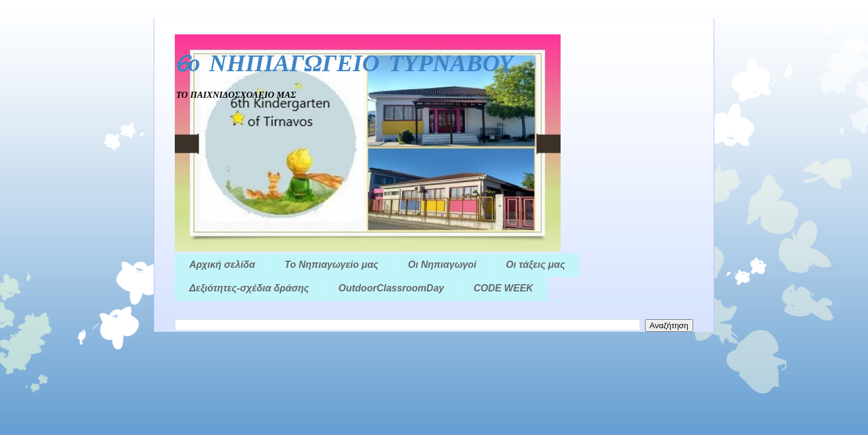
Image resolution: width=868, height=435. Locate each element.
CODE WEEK (504, 288)
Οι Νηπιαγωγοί (442, 265)
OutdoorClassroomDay (392, 288)
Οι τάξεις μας (535, 265)
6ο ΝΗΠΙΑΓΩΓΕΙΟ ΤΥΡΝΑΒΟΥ (344, 65)
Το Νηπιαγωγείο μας (332, 265)
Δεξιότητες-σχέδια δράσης (249, 288)
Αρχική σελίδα (222, 265)
